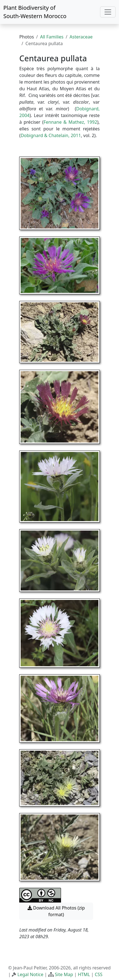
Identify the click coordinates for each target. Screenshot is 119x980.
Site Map (64, 974)
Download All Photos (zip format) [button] (56, 911)
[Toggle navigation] (108, 12)
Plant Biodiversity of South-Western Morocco (35, 12)
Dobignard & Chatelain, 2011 (51, 135)
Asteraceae (81, 37)
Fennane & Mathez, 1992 (70, 122)
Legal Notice (31, 974)
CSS (99, 974)
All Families (52, 37)
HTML (84, 974)
